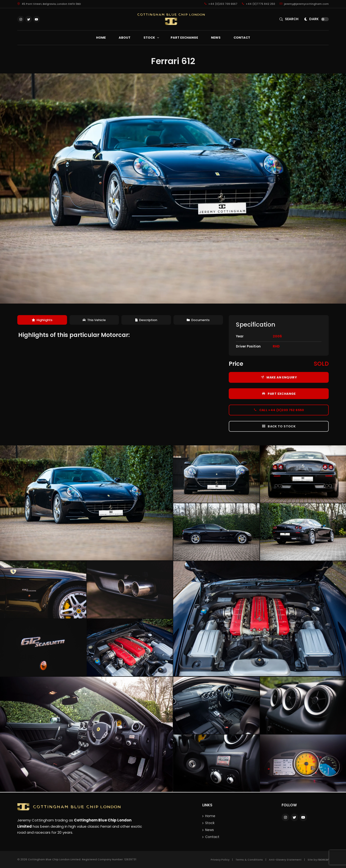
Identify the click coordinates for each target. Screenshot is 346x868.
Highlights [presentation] (42, 320)
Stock (210, 823)
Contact (212, 837)
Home (210, 816)
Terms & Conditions (249, 860)
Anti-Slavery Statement (285, 860)
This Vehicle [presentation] (94, 320)
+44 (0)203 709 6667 (221, 4)
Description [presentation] (146, 320)
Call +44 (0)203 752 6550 (279, 410)
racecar (323, 859)
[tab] (42, 320)
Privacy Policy (220, 860)
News (210, 830)
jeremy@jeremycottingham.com (304, 4)
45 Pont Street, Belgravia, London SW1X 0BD (49, 4)
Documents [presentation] (198, 320)
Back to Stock (279, 426)
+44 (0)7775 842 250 (259, 4)
